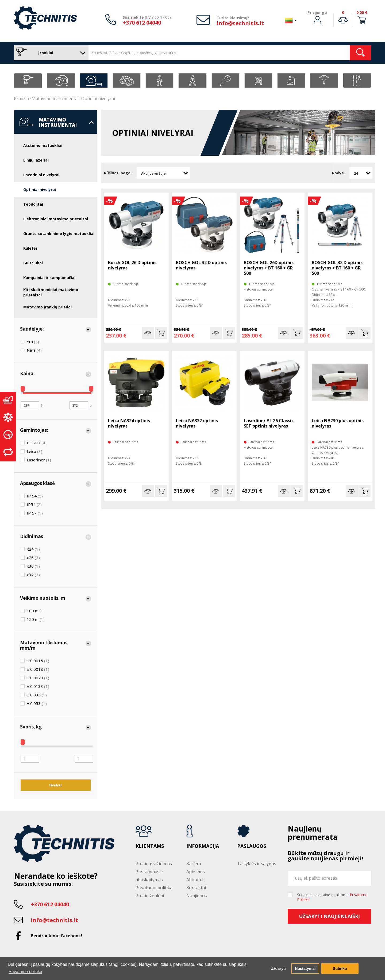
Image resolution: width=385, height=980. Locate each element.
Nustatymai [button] (305, 969)
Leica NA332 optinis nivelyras (197, 423)
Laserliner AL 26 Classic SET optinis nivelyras (269, 423)
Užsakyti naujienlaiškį (329, 916)
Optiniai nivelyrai (98, 99)
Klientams (150, 846)
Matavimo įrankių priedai (47, 307)
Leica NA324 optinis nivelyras (129, 423)
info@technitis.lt (240, 23)
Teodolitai (33, 204)
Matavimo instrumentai (55, 99)
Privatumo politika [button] (25, 972)
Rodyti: (339, 173)
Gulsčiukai (33, 263)
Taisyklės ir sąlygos (257, 864)
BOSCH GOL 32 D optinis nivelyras (201, 265)
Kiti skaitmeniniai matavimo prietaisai (51, 292)
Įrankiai (50, 53)
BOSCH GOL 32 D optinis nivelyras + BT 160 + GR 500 (337, 268)
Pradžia (21, 99)
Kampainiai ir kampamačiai (49, 278)
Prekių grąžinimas (154, 864)
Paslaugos (252, 846)
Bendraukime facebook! (57, 936)
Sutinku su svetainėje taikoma (332, 897)
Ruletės (30, 248)
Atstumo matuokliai (43, 145)
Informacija (203, 846)
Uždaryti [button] (278, 969)
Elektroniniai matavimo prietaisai (56, 219)
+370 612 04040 (142, 23)
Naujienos (197, 896)
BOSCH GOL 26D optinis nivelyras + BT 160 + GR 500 (269, 268)
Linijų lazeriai (36, 160)
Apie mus (196, 872)
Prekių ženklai (150, 896)
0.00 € (362, 12)
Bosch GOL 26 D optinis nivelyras (132, 265)
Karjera (194, 864)
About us (195, 880)
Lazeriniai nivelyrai (41, 175)
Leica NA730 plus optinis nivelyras (338, 423)
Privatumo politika (154, 888)
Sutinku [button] (340, 969)
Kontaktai (196, 888)
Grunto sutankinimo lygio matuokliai (59, 234)
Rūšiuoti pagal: (118, 173)
